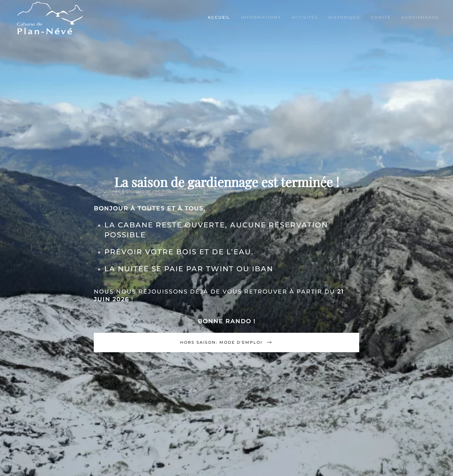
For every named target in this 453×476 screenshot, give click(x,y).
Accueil (219, 17)
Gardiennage (420, 17)
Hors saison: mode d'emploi (226, 342)
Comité (381, 17)
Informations (261, 17)
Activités (305, 17)
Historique (344, 17)
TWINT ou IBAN (240, 269)
